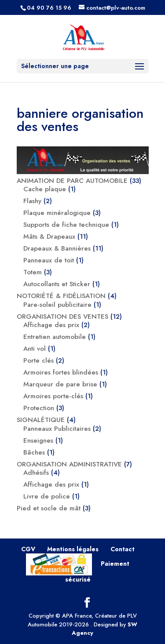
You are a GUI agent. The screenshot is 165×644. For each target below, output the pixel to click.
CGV (28, 549)
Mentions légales (73, 549)
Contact (123, 549)
